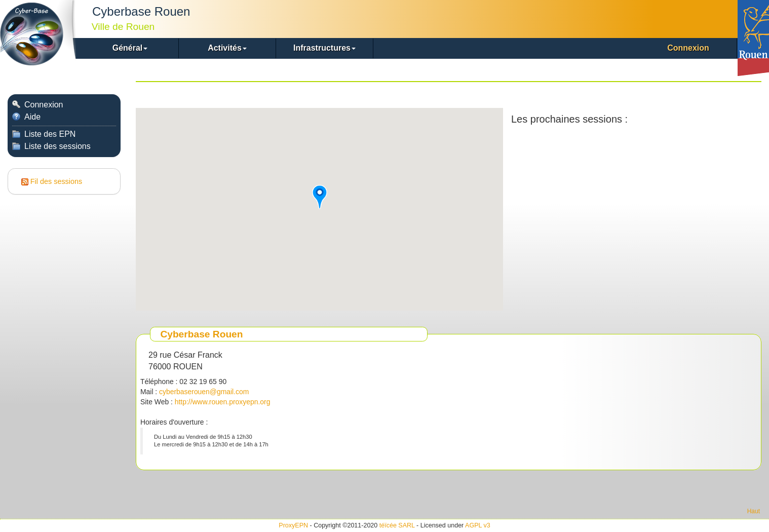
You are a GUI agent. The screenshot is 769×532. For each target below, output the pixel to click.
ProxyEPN (293, 525)
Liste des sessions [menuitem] (51, 146)
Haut (754, 511)
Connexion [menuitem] (688, 48)
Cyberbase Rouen (201, 334)
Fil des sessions (56, 181)
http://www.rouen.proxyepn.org (223, 402)
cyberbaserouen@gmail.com (204, 392)
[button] (130, 48)
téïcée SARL (397, 525)
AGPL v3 (478, 525)
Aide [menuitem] (26, 117)
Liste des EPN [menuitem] (44, 134)
